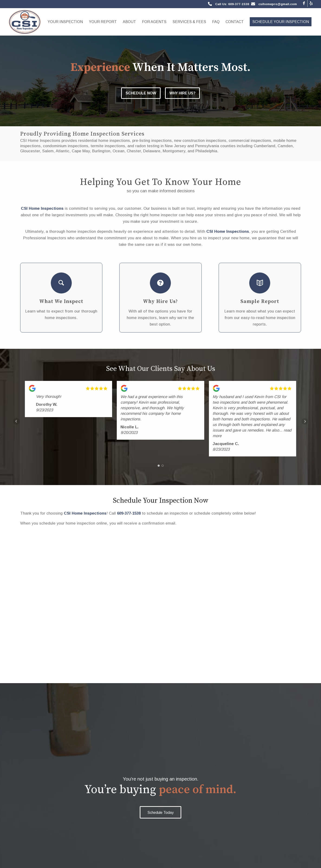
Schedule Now (141, 93)
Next (305, 421)
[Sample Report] (260, 283)
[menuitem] (65, 22)
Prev (16, 421)
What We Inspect (61, 301)
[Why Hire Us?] (160, 283)
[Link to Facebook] (304, 3)
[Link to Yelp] (311, 3)
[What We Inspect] (61, 283)
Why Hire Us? (183, 93)
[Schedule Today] (160, 812)
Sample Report (260, 301)
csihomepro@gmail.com (278, 4)
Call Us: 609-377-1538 (232, 4)
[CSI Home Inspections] (25, 22)
